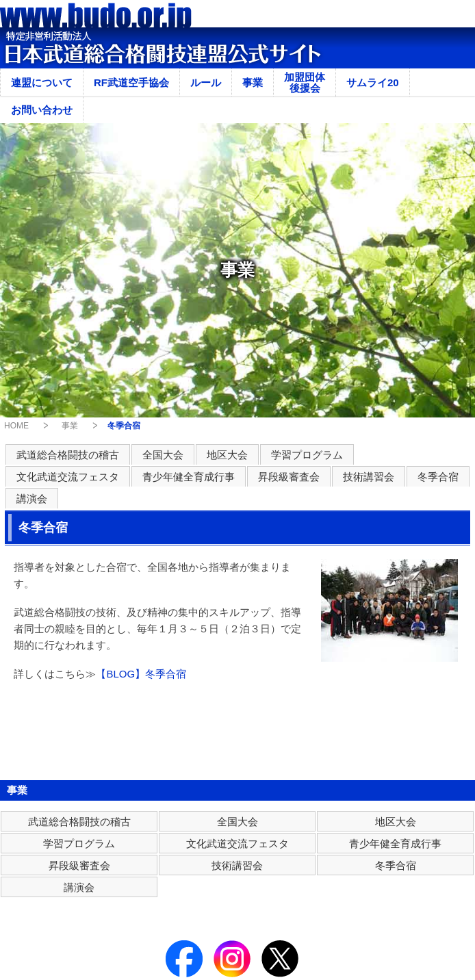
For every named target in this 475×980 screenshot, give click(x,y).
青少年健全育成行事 (189, 477)
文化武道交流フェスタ (68, 477)
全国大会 (163, 455)
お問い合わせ (42, 110)
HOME (16, 426)
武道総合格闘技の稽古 (68, 455)
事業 (253, 82)
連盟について (42, 82)
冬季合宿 (438, 477)
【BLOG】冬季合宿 (141, 674)
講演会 (32, 499)
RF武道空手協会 (131, 82)
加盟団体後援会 (305, 82)
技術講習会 (369, 477)
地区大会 (227, 455)
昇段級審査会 (289, 477)
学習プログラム (307, 455)
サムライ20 (373, 82)
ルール (206, 82)
